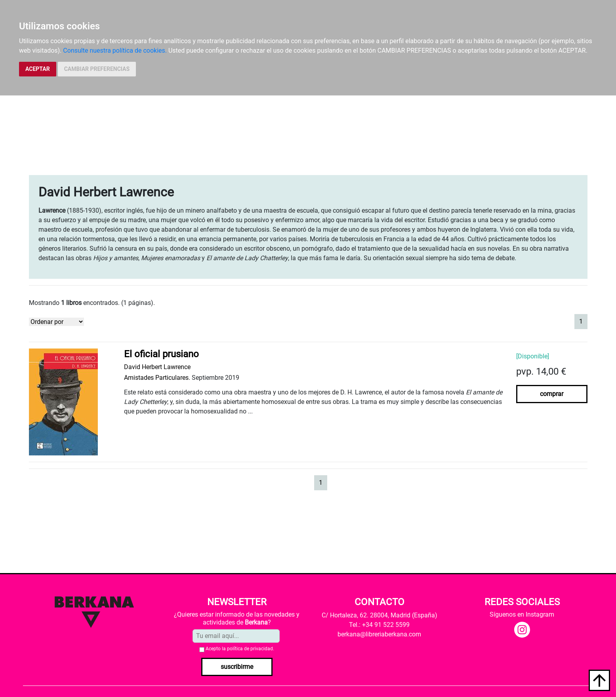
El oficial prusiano (161, 354)
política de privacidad (250, 649)
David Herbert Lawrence (157, 367)
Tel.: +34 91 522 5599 (379, 625)
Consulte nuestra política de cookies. (115, 50)
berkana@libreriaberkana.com (379, 634)
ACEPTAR (38, 69)
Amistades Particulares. (157, 378)
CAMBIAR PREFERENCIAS (97, 69)
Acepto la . (240, 649)
